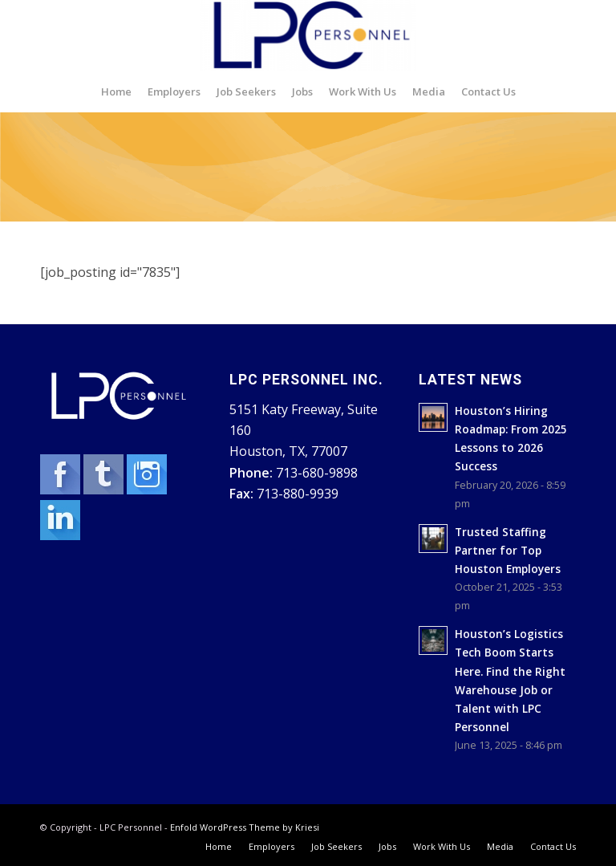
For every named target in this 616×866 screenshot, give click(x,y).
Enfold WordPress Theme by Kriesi (245, 827)
